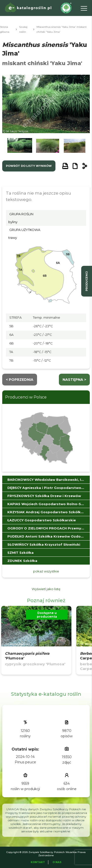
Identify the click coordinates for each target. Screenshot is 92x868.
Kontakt (38, 862)
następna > (74, 380)
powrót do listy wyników (29, 166)
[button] (20, 147)
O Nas (57, 862)
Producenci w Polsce (26, 397)
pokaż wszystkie (46, 571)
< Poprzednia (20, 380)
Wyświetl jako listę (46, 589)
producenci (87, 281)
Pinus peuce (25, 762)
